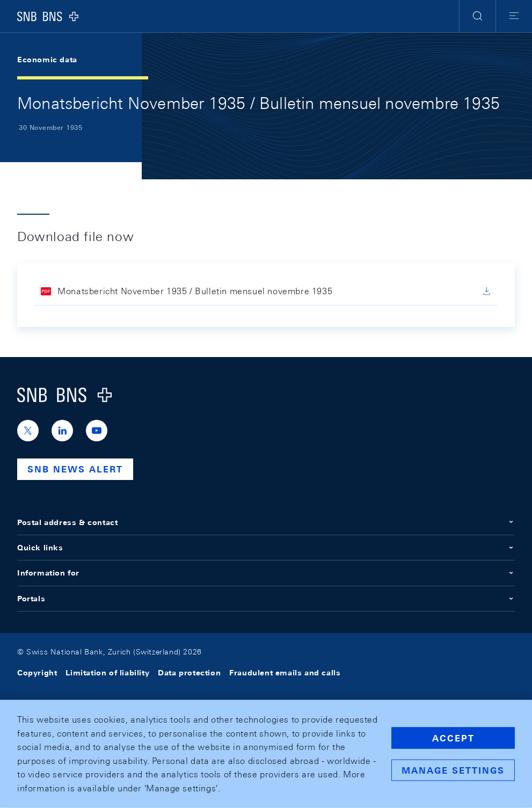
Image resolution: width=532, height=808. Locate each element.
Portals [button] (266, 599)
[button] (478, 16)
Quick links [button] (266, 548)
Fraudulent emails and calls (285, 673)
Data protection (189, 673)
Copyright (37, 673)
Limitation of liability (107, 673)
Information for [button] (266, 573)
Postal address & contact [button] (266, 522)
